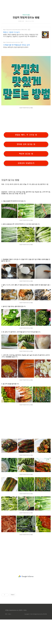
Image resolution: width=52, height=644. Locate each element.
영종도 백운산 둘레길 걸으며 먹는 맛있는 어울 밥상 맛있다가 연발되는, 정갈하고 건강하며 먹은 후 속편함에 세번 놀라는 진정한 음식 (21, 36)
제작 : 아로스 (8, 614)
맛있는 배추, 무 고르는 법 (26, 135)
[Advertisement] (26, 576)
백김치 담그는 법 (26, 154)
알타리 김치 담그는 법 (26, 144)
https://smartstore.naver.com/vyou (12, 42)
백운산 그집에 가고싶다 (11, 32)
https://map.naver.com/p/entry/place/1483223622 (15, 30)
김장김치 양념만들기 (26, 163)
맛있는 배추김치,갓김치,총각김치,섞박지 (16, 47)
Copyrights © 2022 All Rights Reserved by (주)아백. (36, 614)
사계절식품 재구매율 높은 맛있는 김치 (17, 45)
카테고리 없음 (26, 15)
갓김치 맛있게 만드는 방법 (26, 17)
